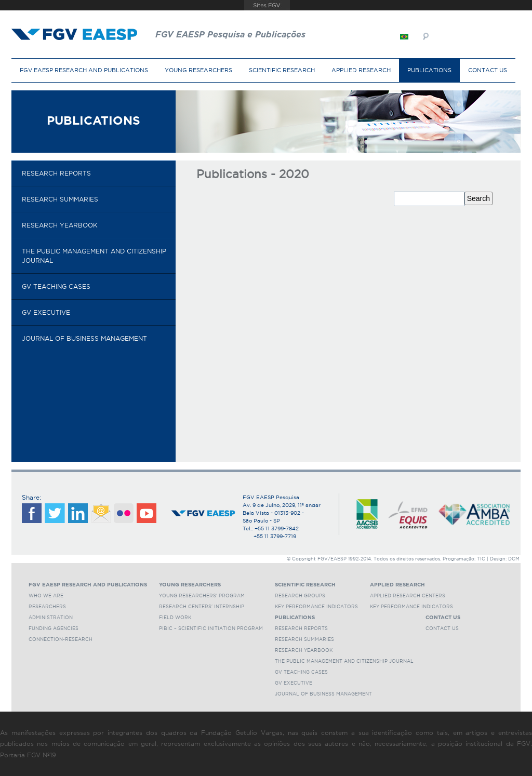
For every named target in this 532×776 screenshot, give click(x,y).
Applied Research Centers (408, 596)
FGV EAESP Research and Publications (84, 70)
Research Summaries (60, 199)
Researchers (47, 607)
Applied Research (361, 70)
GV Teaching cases (56, 286)
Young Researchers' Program (202, 596)
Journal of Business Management (84, 338)
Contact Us (488, 70)
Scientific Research (282, 70)
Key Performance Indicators (316, 607)
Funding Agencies (54, 628)
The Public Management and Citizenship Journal (94, 256)
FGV (267, 5)
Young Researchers (198, 70)
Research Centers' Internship (202, 607)
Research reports (56, 173)
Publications (429, 70)
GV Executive (46, 312)
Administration (51, 618)
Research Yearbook (60, 225)
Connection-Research (61, 639)
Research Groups (300, 596)
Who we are (46, 596)
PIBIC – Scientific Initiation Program (211, 628)
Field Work (175, 618)
